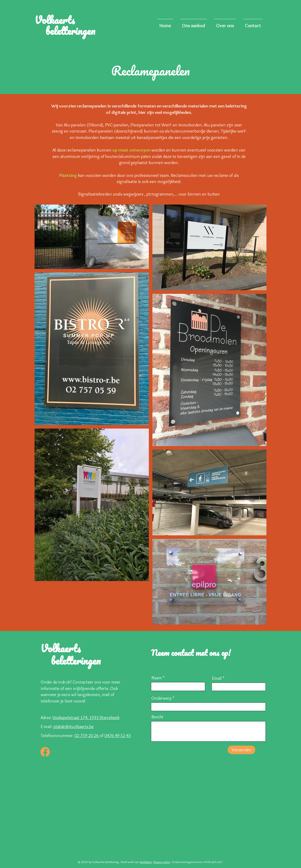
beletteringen (69, 31)
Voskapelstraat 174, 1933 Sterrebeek (86, 718)
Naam (157, 678)
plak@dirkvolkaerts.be (73, 727)
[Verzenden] (241, 750)
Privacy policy (162, 862)
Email (217, 678)
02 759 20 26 (87, 736)
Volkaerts (61, 20)
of (102, 736)
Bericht (157, 717)
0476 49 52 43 (118, 736)
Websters (146, 862)
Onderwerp (162, 698)
